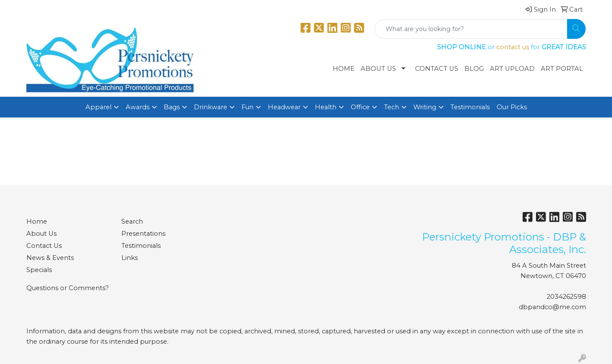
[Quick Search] (471, 29)
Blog (474, 69)
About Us (378, 69)
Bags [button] (172, 107)
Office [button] (360, 107)
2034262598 (566, 297)
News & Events (50, 258)
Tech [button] (392, 107)
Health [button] (326, 107)
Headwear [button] (284, 107)
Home (344, 69)
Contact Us (437, 69)
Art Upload (512, 69)
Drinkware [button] (211, 107)
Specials (39, 270)
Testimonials (470, 107)
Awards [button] (138, 107)
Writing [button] (425, 107)
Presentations (143, 234)
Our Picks (512, 107)
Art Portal (562, 69)
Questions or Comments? (68, 288)
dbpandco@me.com (552, 307)
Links (130, 258)
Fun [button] (247, 107)
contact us (513, 47)
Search (132, 222)
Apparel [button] (98, 107)
